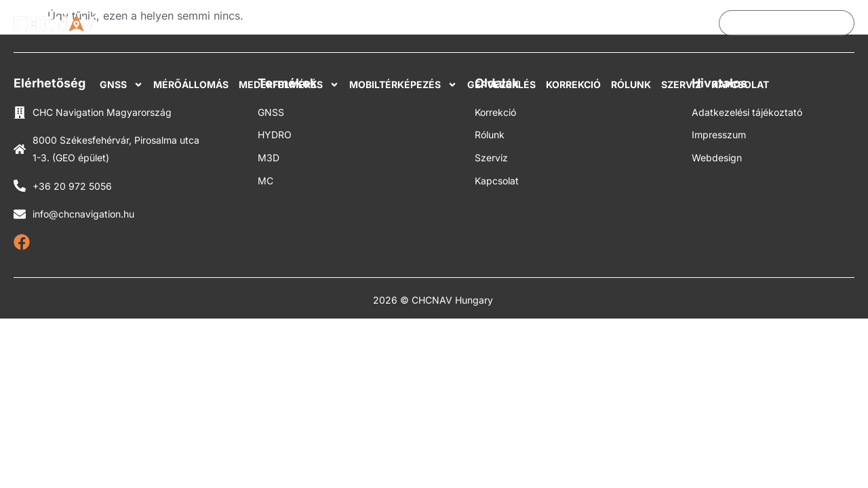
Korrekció (573, 84)
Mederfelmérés (289, 85)
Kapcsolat (740, 84)
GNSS (121, 85)
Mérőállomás (191, 84)
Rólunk (631, 84)
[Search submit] (846, 23)
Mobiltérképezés (403, 85)
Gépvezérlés (501, 84)
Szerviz (681, 84)
